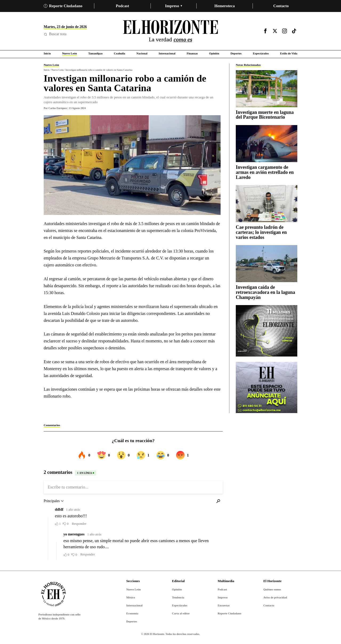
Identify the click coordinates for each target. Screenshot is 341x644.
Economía (132, 613)
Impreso (173, 6)
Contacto (281, 6)
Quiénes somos (272, 589)
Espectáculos (180, 605)
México (131, 597)
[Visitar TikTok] (294, 31)
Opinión (177, 589)
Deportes (132, 621)
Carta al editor (181, 613)
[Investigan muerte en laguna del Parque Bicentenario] (267, 89)
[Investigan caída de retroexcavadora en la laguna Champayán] (267, 264)
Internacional (134, 605)
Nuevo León (133, 589)
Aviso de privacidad (275, 597)
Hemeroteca (225, 6)
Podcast (123, 6)
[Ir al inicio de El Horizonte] (170, 31)
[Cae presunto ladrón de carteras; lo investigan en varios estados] (267, 204)
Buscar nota (55, 34)
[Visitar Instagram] (285, 31)
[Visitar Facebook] (265, 31)
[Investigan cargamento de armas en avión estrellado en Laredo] (267, 144)
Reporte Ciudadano (63, 6)
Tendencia (178, 597)
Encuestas (224, 605)
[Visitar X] (275, 31)
